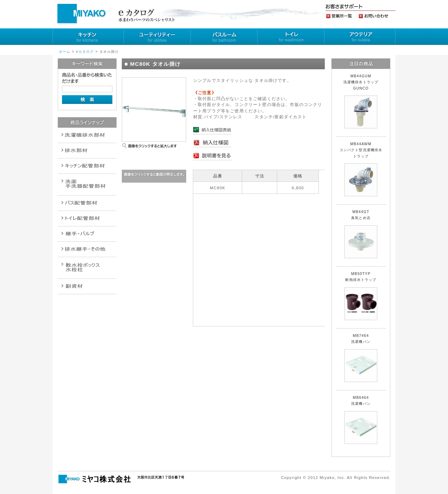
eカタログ (85, 52)
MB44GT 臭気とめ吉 (361, 234)
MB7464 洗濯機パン (361, 358)
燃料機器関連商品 (87, 249)
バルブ (87, 203)
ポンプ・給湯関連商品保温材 (87, 218)
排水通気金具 (87, 135)
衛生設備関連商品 (87, 151)
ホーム (65, 52)
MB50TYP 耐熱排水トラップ (361, 296)
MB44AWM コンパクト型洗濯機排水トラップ (361, 169)
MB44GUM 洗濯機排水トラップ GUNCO (363, 101)
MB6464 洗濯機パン (361, 420)
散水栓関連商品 (87, 185)
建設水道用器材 (87, 286)
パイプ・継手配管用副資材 (87, 166)
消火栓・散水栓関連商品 (87, 268)
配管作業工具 (87, 234)
